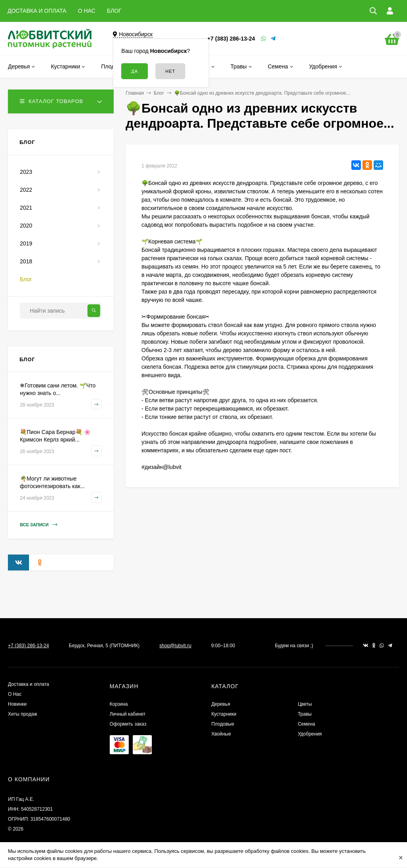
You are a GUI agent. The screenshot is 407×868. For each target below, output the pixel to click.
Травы (305, 714)
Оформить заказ (128, 724)
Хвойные (221, 734)
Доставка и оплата (29, 684)
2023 (26, 172)
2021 (26, 208)
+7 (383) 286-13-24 (231, 39)
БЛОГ (114, 11)
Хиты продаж (22, 714)
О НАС (87, 11)
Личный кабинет (128, 714)
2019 (26, 243)
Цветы (305, 704)
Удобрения (310, 734)
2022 (26, 190)
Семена (306, 724)
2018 (26, 261)
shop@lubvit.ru (175, 646)
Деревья (221, 704)
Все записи (39, 525)
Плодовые (223, 724)
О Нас (15, 694)
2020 (26, 226)
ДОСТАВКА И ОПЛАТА (37, 11)
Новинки (17, 704)
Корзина (119, 704)
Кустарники (224, 714)
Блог (159, 93)
